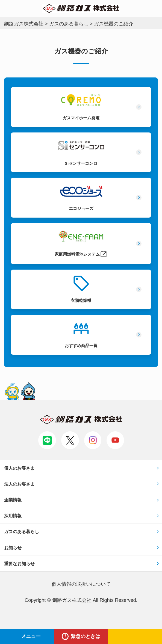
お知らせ (13, 548)
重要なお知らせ (19, 564)
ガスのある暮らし (22, 532)
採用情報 (13, 516)
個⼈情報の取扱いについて (81, 584)
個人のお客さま (19, 468)
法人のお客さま (19, 484)
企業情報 (13, 500)
